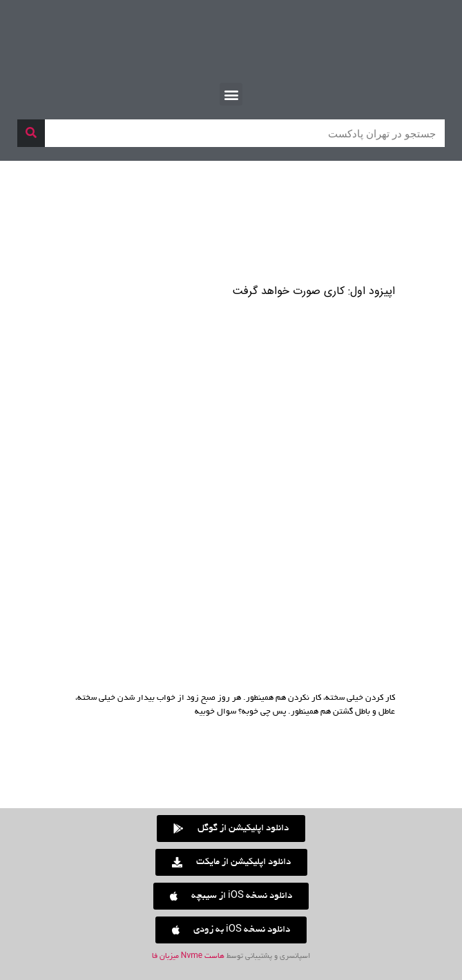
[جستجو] (31, 133)
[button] (231, 94)
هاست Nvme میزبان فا (188, 957)
